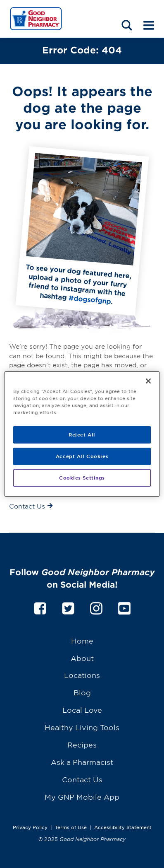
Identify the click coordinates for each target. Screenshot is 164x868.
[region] (82, 434)
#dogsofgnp (90, 299)
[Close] (148, 381)
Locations (82, 675)
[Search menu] (127, 24)
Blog (82, 692)
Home (82, 640)
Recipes (82, 744)
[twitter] (68, 607)
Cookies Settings (82, 477)
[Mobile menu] (149, 24)
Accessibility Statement (123, 827)
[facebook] (40, 607)
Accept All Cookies (82, 456)
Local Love (82, 710)
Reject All (82, 434)
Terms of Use (71, 827)
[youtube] (124, 607)
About (82, 658)
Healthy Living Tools (82, 727)
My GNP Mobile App (82, 797)
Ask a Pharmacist (82, 762)
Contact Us (82, 779)
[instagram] (96, 607)
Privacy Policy (30, 827)
